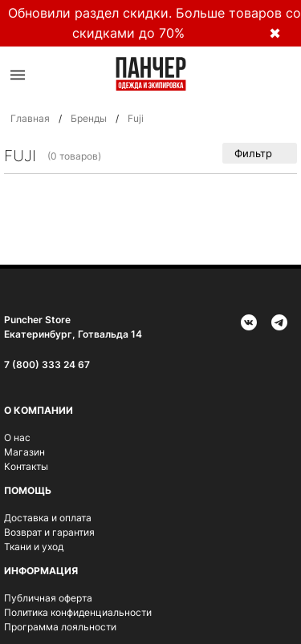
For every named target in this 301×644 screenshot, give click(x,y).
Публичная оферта (48, 598)
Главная (30, 118)
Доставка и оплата (48, 518)
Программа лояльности (60, 627)
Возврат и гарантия (49, 532)
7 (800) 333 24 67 (47, 365)
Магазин (24, 452)
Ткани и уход (34, 547)
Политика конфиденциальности (78, 612)
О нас (17, 437)
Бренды (89, 118)
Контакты (26, 466)
